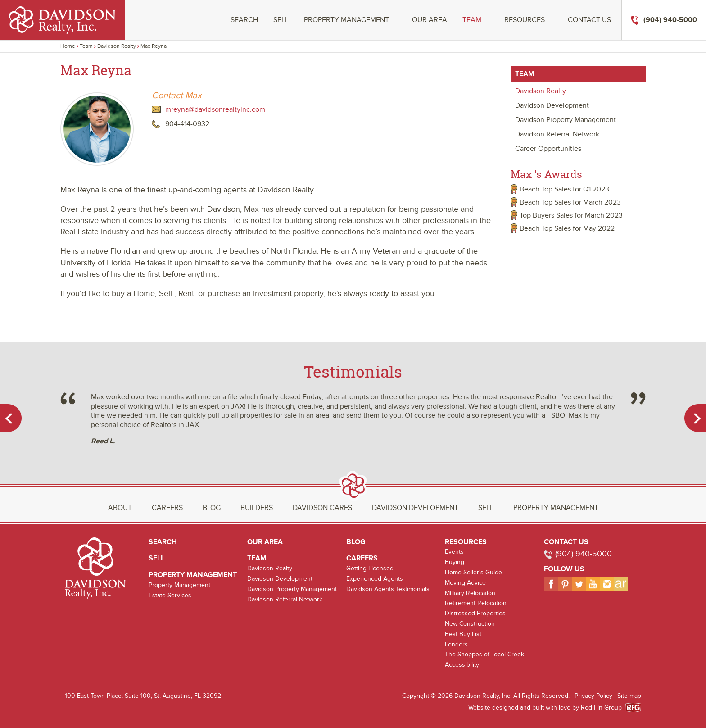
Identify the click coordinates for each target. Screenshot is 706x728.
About (120, 508)
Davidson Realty (117, 46)
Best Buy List (463, 634)
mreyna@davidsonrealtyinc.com (215, 109)
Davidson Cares (322, 508)
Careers (167, 508)
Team (472, 20)
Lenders (456, 644)
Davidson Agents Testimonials (388, 589)
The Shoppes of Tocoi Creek (484, 654)
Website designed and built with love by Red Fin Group (549, 708)
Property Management (346, 20)
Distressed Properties (475, 613)
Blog (212, 508)
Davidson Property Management (566, 120)
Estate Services (170, 595)
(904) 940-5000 (584, 554)
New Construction (470, 624)
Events (454, 552)
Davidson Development (552, 105)
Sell (281, 20)
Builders (257, 508)
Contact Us (589, 20)
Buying (455, 562)
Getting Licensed (370, 568)
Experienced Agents (375, 579)
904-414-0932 (187, 124)
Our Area (430, 20)
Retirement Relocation (476, 603)
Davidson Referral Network (557, 134)
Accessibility (462, 665)
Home (68, 46)
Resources (525, 20)
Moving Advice (465, 583)
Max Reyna (154, 46)
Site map (629, 696)
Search (244, 20)
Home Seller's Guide (473, 572)
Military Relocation (470, 593)
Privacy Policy (593, 696)
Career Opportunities (548, 149)
